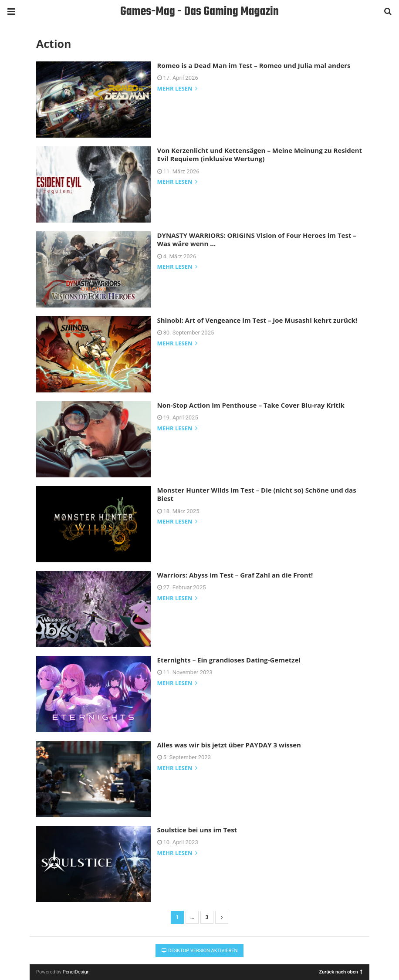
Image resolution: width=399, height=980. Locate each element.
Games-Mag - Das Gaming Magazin (199, 12)
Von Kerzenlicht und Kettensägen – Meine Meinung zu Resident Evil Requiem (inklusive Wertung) (260, 155)
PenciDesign (76, 972)
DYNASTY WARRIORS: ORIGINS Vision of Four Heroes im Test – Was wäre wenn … (257, 240)
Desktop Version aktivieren (200, 951)
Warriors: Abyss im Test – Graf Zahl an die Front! (235, 575)
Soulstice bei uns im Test (197, 830)
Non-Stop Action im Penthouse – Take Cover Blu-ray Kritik (251, 405)
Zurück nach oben (341, 972)
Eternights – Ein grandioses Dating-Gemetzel (229, 660)
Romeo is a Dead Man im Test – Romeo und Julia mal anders (254, 65)
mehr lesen (177, 89)
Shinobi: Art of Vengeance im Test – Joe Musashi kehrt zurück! (257, 320)
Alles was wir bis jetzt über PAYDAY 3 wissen (229, 745)
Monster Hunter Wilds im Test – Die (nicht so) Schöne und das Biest (257, 494)
